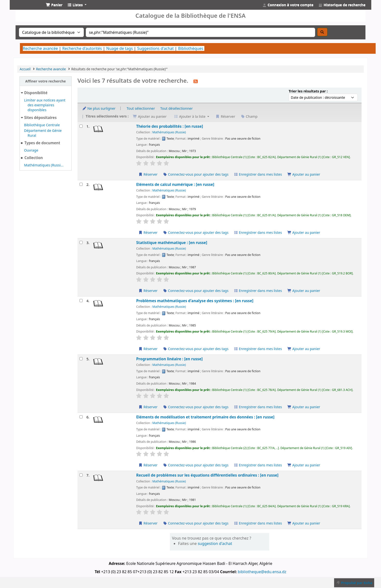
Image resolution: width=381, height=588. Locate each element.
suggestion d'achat (215, 543)
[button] (54, 5)
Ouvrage (31, 150)
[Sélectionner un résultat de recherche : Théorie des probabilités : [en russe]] (81, 126)
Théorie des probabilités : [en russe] (169, 126)
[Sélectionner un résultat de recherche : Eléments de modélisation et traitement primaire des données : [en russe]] (81, 417)
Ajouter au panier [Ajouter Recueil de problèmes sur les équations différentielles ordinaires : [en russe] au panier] (304, 523)
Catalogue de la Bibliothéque (26, 9)
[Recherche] (322, 32)
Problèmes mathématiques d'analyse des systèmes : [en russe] (195, 301)
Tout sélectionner (141, 108)
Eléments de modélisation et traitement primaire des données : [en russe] (205, 417)
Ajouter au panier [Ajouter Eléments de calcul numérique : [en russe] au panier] (304, 232)
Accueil (25, 69)
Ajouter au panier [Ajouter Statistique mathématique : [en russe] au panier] (304, 291)
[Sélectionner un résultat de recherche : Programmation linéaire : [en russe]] (81, 359)
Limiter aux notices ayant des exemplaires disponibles (45, 105)
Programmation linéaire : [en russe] (169, 359)
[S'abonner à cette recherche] (196, 81)
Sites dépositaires (40, 118)
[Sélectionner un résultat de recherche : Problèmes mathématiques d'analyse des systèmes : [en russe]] (81, 301)
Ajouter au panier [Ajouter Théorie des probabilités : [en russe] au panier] (304, 174)
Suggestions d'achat (156, 48)
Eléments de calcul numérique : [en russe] (175, 185)
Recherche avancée (40, 48)
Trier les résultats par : (308, 91)
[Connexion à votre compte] (288, 5)
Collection (34, 158)
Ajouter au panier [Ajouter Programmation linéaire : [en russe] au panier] (304, 407)
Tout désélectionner (176, 108)
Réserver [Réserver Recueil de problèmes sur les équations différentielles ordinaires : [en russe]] (148, 523)
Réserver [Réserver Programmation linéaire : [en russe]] (148, 407)
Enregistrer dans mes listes (258, 174)
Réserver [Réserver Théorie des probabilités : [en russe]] (148, 174)
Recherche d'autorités (82, 48)
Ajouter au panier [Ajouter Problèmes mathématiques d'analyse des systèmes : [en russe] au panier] (304, 349)
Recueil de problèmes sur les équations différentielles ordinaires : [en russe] (207, 475)
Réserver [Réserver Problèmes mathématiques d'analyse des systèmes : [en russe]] (148, 349)
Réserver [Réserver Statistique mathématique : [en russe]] (148, 291)
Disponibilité (36, 93)
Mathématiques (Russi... (44, 165)
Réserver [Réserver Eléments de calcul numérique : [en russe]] (148, 232)
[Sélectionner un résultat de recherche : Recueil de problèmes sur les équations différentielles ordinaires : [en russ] (81, 475)
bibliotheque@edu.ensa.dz (262, 572)
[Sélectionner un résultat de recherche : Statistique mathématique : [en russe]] (81, 242)
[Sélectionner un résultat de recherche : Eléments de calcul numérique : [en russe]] (81, 184)
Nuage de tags (119, 48)
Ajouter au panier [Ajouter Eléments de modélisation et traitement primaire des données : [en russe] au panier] (304, 465)
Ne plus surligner (99, 108)
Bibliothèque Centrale (42, 125)
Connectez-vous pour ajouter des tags (196, 174)
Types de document (42, 143)
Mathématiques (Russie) (169, 132)
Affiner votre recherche (46, 81)
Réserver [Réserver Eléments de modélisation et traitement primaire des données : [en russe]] (148, 465)
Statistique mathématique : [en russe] (172, 243)
